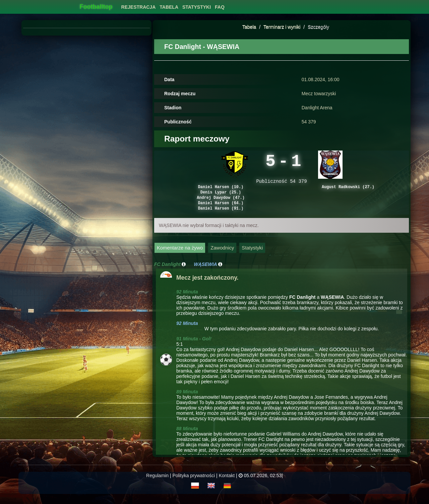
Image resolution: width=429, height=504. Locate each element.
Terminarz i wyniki (282, 27)
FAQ (220, 7)
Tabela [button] (169, 7)
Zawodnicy (222, 256)
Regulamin (157, 484)
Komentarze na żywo (180, 256)
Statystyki (252, 256)
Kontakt (227, 484)
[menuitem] (139, 5)
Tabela (249, 27)
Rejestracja (139, 7)
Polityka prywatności (194, 484)
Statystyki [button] (197, 7)
